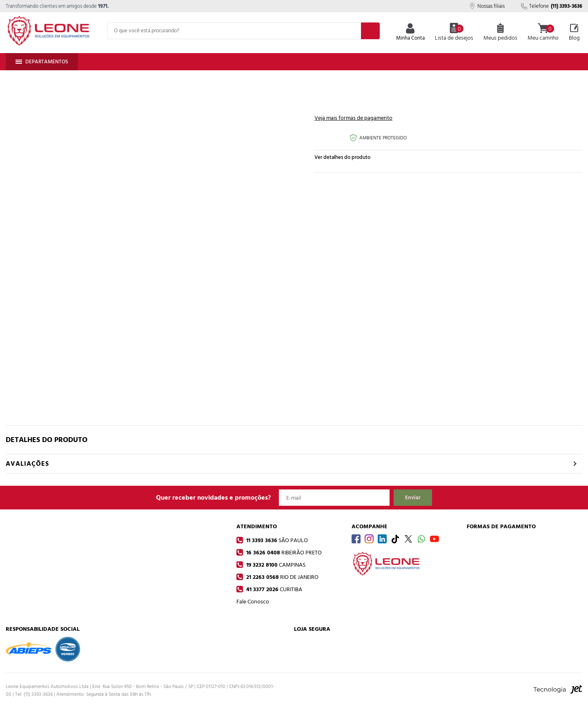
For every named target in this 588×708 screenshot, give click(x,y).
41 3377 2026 (273, 589)
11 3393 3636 (276, 540)
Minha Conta (410, 33)
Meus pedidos (500, 33)
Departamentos (42, 62)
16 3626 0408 (283, 553)
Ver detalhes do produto (342, 157)
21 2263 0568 (282, 577)
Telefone (552, 6)
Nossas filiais (487, 6)
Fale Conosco (253, 602)
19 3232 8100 (275, 565)
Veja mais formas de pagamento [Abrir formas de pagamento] (353, 118)
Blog (574, 33)
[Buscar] (370, 31)
